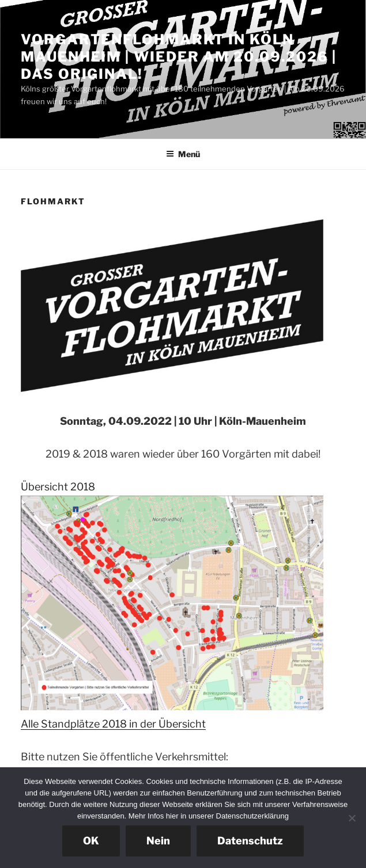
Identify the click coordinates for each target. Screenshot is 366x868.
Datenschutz (250, 841)
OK (91, 841)
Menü (183, 154)
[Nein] (352, 818)
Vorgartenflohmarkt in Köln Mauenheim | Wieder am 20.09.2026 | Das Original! (179, 57)
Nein (158, 841)
